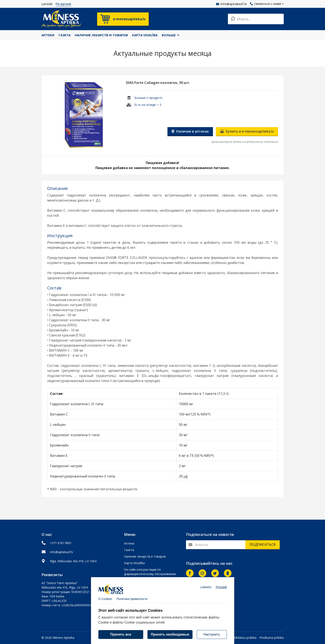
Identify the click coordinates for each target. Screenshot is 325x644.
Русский (221, 590)
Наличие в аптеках (190, 131)
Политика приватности (132, 602)
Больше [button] (171, 35)
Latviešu (206, 590)
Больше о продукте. (149, 98)
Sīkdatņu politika (245, 638)
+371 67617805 (61, 543)
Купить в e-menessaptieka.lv (247, 131)
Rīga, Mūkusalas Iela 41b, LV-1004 (73, 561)
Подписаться (263, 545)
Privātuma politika (272, 638)
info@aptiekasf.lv (231, 4)
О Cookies (105, 602)
